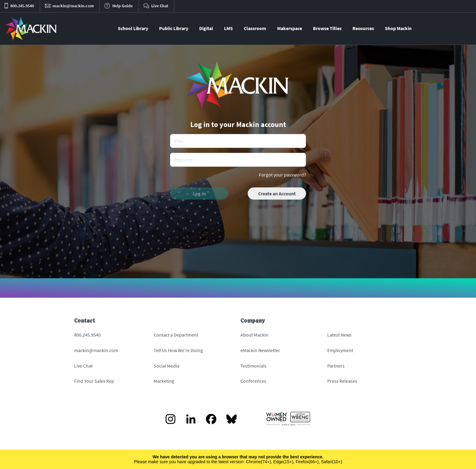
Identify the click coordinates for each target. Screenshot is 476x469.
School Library (133, 28)
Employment (340, 350)
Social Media (167, 366)
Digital (206, 28)
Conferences (253, 381)
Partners (336, 366)
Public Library (174, 28)
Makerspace (290, 28)
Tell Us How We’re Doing (178, 350)
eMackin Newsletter (260, 350)
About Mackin (254, 335)
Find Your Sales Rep (94, 381)
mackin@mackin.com (96, 350)
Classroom (255, 28)
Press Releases (342, 381)
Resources (363, 28)
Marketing (164, 381)
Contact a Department (176, 335)
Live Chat (83, 366)
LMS (228, 28)
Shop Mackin (398, 28)
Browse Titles (327, 28)
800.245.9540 (87, 335)
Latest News (339, 335)
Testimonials (253, 366)
